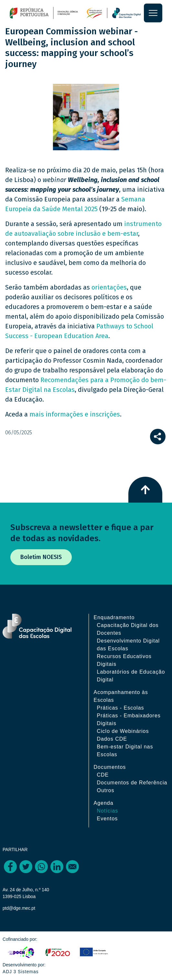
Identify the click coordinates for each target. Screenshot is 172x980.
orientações (109, 287)
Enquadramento (114, 617)
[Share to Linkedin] (57, 867)
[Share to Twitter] (26, 867)
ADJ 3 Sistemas (21, 972)
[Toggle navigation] (153, 13)
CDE (103, 775)
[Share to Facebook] (10, 867)
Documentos (110, 767)
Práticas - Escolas (121, 708)
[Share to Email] (72, 867)
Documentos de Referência (132, 783)
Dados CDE (112, 739)
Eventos (107, 819)
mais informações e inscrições (75, 414)
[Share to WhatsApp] (41, 867)
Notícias (108, 811)
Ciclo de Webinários (123, 731)
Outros (106, 790)
